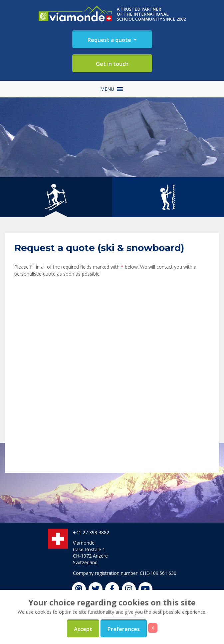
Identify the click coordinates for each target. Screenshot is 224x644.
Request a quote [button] (110, 40)
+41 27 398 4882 (91, 532)
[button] (107, 89)
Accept (83, 629)
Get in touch (112, 64)
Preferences (124, 629)
